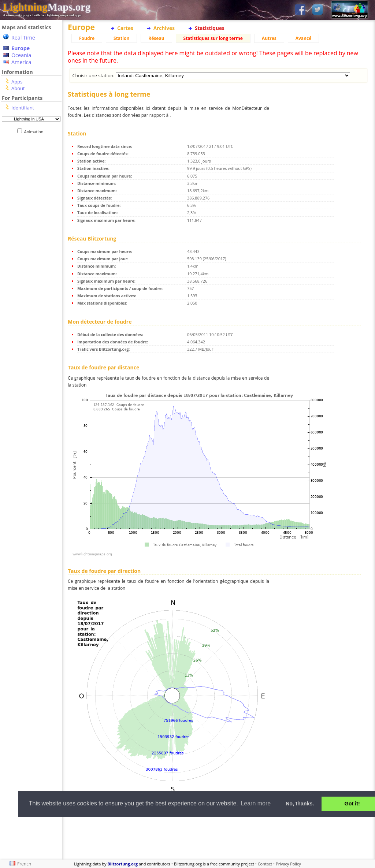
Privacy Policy (288, 864)
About (18, 88)
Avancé (304, 38)
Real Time (23, 38)
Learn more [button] (256, 803)
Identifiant (23, 108)
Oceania (21, 55)
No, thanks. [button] (300, 804)
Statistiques (210, 28)
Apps (17, 82)
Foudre (87, 38)
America (21, 62)
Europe (21, 48)
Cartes (125, 28)
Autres (269, 38)
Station (121, 38)
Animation (35, 132)
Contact (265, 864)
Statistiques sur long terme (213, 38)
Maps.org (47, 7)
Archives (164, 28)
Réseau (156, 38)
